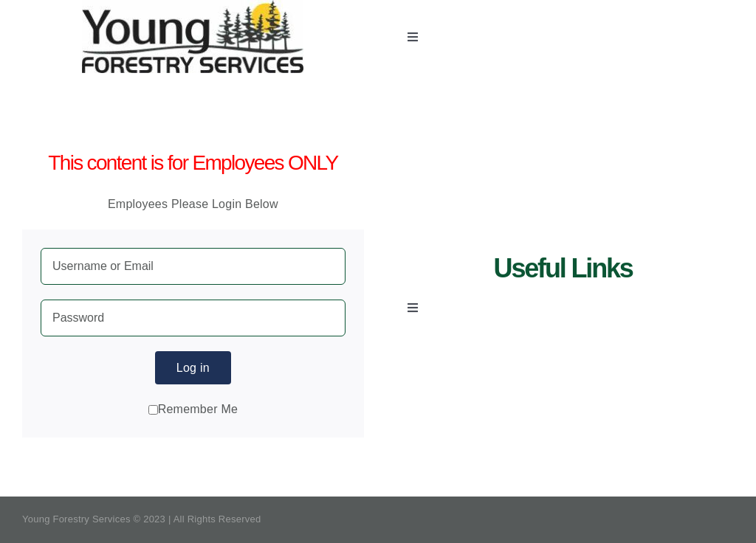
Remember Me (193, 409)
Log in (193, 368)
